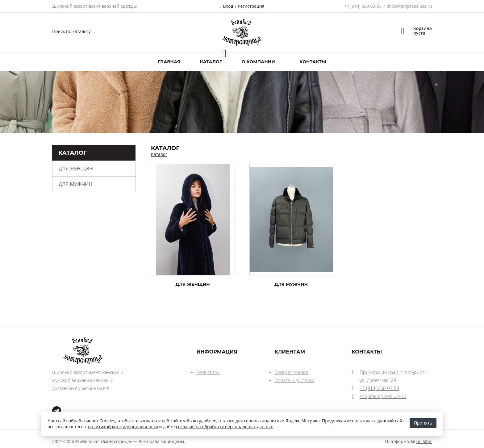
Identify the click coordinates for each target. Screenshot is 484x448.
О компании (258, 62)
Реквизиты (208, 372)
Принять (423, 423)
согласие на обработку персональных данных (224, 427)
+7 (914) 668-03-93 (363, 6)
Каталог (211, 62)
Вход (228, 6)
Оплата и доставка (294, 380)
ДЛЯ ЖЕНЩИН (76, 169)
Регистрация (251, 6)
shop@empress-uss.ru (409, 6)
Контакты (313, 62)
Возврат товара (291, 372)
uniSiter (424, 441)
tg (57, 411)
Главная (169, 62)
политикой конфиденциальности (123, 427)
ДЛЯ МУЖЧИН (75, 184)
